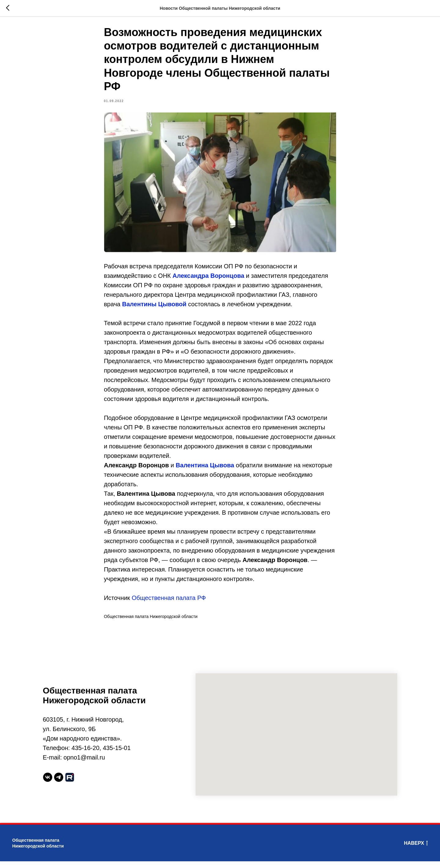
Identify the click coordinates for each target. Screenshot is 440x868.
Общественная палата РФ (169, 601)
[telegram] (59, 784)
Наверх (416, 851)
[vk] (48, 784)
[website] (70, 784)
